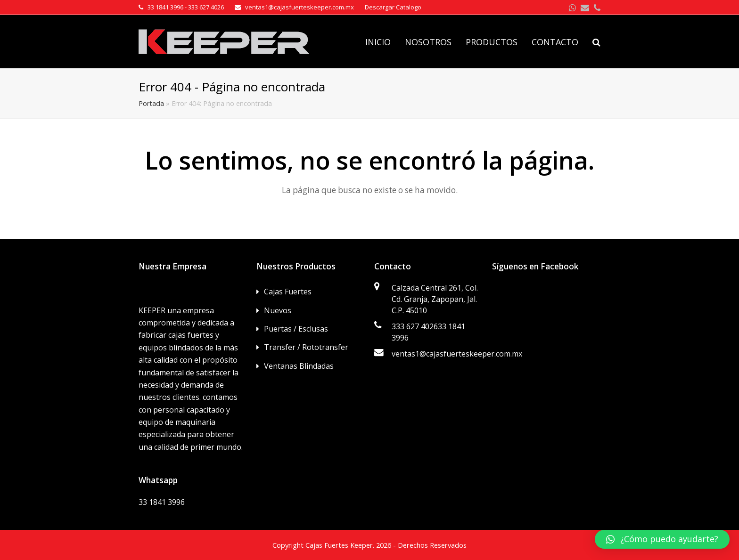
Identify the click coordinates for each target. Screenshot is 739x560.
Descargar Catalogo (393, 7)
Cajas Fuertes (288, 292)
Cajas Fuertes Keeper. (340, 545)
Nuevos (278, 310)
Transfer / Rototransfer (306, 347)
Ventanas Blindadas (299, 366)
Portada (151, 103)
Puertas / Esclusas (296, 329)
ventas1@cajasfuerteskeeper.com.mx (457, 354)
